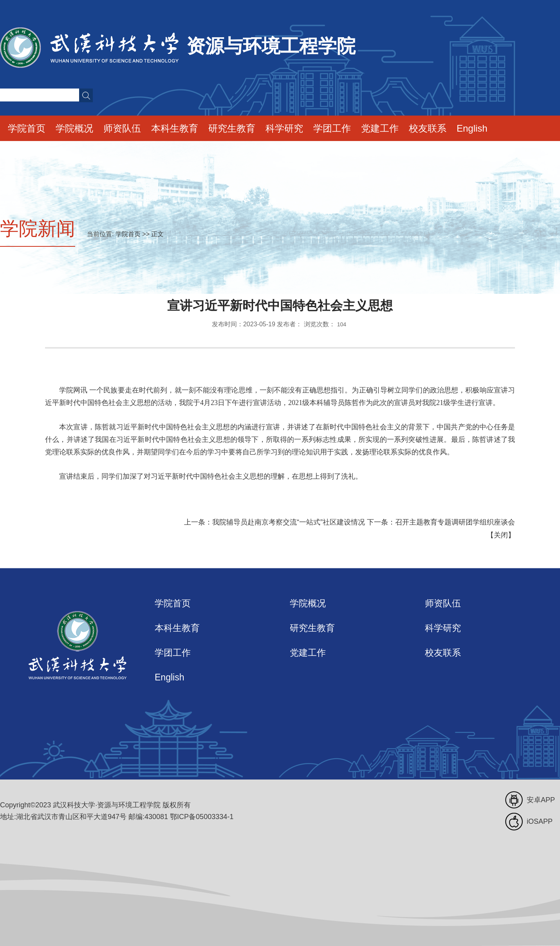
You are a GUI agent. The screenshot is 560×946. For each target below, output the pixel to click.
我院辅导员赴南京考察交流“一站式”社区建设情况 (289, 522)
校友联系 (428, 128)
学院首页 (27, 128)
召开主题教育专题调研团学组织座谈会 (455, 522)
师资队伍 (122, 128)
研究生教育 (232, 128)
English (472, 128)
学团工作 (332, 128)
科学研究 (284, 128)
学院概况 (74, 128)
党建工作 (380, 128)
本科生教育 (175, 128)
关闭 (501, 535)
